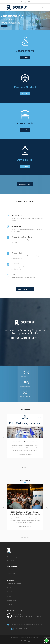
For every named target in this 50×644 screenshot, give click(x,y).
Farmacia (10, 592)
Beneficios (10, 588)
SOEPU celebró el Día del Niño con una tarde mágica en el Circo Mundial (25, 513)
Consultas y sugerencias (14, 584)
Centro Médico (11, 600)
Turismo (9, 604)
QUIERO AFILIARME (25, 289)
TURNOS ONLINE (25, 184)
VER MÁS (25, 57)
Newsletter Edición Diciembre (25, 442)
